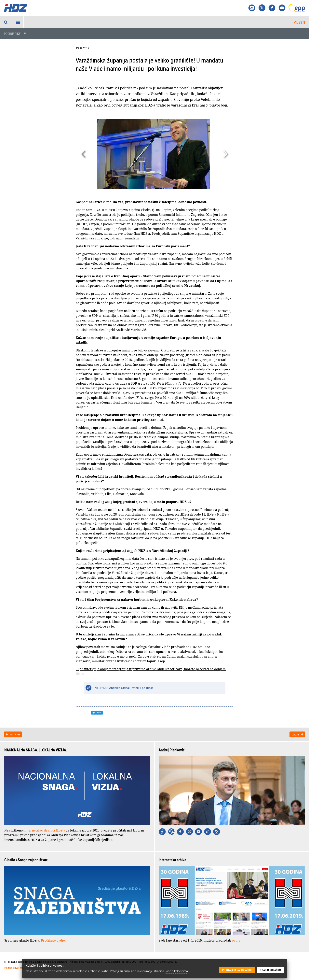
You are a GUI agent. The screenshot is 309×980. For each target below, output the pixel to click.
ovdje (236, 940)
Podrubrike (12, 34)
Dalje (295, 734)
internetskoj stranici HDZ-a (45, 830)
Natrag (15, 734)
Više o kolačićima (177, 971)
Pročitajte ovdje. (53, 940)
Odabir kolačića (271, 970)
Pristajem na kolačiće (237, 970)
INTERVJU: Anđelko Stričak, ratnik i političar (123, 688)
